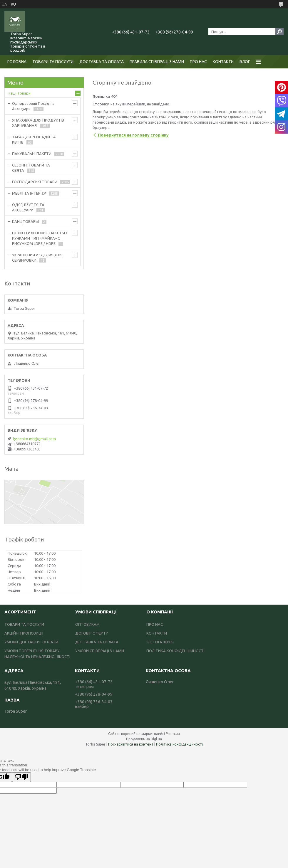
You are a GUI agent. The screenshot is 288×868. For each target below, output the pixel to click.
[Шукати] (279, 32)
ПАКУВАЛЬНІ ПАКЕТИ (32, 154)
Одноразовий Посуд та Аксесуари (33, 106)
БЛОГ (245, 62)
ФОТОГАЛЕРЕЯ (160, 642)
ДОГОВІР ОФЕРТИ (92, 633)
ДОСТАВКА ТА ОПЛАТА (102, 62)
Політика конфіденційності (179, 744)
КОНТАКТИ (223, 62)
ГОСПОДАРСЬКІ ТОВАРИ (35, 182)
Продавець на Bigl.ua (144, 739)
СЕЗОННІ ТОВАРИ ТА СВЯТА (31, 168)
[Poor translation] (21, 777)
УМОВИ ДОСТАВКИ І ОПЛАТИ (31, 642)
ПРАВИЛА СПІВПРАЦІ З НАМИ (157, 62)
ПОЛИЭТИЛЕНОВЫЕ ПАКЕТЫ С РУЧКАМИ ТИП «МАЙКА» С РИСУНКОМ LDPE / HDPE (40, 238)
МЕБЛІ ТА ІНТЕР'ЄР (29, 193)
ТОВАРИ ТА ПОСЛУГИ (53, 62)
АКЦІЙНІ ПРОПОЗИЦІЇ (24, 633)
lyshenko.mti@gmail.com (35, 439)
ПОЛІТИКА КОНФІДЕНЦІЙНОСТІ (175, 651)
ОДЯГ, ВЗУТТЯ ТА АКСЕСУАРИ (28, 207)
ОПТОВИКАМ (87, 624)
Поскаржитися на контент (131, 744)
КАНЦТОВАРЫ (25, 221)
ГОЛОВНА (17, 62)
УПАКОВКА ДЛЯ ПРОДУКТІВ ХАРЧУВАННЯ (38, 123)
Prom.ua (173, 734)
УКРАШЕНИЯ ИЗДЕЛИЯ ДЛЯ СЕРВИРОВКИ (37, 258)
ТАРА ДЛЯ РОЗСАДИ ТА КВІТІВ (34, 139)
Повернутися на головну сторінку (133, 135)
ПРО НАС (198, 62)
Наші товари (19, 93)
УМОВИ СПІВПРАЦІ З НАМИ (100, 651)
